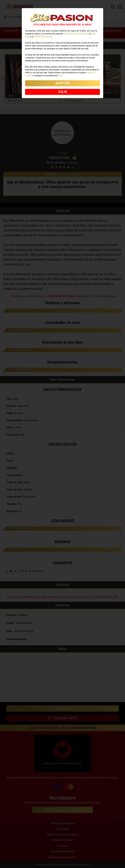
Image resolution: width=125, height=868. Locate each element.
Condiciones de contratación (76, 34)
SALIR (62, 92)
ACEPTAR (62, 83)
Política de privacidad (43, 37)
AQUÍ (60, 76)
